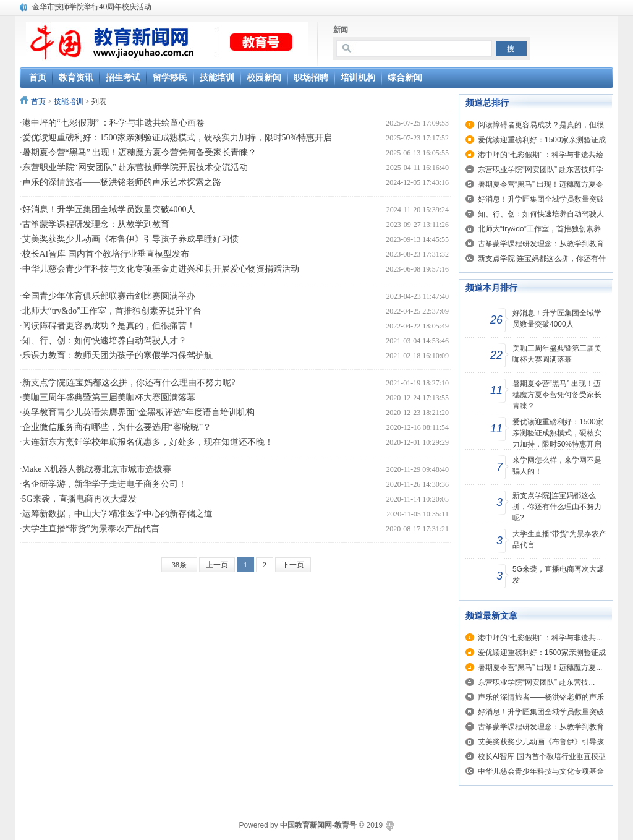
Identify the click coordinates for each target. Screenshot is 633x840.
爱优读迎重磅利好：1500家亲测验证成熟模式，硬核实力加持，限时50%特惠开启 (177, 138)
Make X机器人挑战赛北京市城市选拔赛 (97, 469)
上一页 (217, 565)
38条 (179, 565)
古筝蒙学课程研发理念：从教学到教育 (96, 224)
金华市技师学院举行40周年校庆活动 (92, 7)
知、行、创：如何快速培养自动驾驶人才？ (104, 341)
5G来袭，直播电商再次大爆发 (79, 499)
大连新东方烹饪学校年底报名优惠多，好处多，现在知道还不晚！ (148, 442)
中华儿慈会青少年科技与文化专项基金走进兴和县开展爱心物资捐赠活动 (161, 269)
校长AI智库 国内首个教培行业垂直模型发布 (106, 254)
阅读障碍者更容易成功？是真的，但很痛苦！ (109, 326)
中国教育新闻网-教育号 (318, 825)
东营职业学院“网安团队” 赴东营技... (536, 682)
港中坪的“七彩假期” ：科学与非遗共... (540, 638)
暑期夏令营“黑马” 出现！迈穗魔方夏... (540, 667)
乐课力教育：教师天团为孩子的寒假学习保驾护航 (117, 355)
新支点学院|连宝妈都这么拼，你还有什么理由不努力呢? (129, 383)
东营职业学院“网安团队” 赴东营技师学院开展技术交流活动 (135, 167)
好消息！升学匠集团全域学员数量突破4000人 (109, 209)
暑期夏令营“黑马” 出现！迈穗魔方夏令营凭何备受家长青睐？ (140, 152)
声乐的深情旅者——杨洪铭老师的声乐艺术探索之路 (122, 182)
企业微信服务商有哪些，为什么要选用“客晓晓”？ (117, 427)
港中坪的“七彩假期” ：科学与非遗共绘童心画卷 (114, 123)
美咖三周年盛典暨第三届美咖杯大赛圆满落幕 (109, 397)
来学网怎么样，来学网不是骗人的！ (557, 466)
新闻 (341, 30)
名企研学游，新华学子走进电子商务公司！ (104, 484)
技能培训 (69, 101)
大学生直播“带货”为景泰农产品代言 (91, 529)
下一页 (293, 565)
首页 (38, 101)
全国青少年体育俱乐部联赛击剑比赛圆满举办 (109, 296)
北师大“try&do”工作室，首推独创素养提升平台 (112, 311)
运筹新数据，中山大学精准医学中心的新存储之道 (117, 514)
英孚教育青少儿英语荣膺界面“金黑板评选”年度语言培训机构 (138, 412)
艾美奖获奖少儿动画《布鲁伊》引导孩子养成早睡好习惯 (130, 239)
